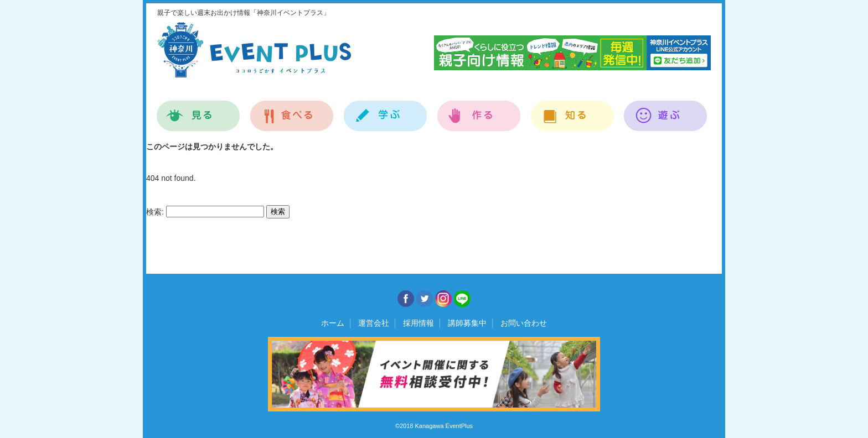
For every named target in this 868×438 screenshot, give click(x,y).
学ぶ (386, 110)
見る (198, 110)
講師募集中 (467, 323)
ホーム (333, 323)
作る (479, 110)
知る (573, 110)
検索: (155, 212)
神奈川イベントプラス (254, 50)
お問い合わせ (524, 323)
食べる (292, 110)
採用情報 (418, 323)
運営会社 (374, 323)
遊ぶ (666, 110)
